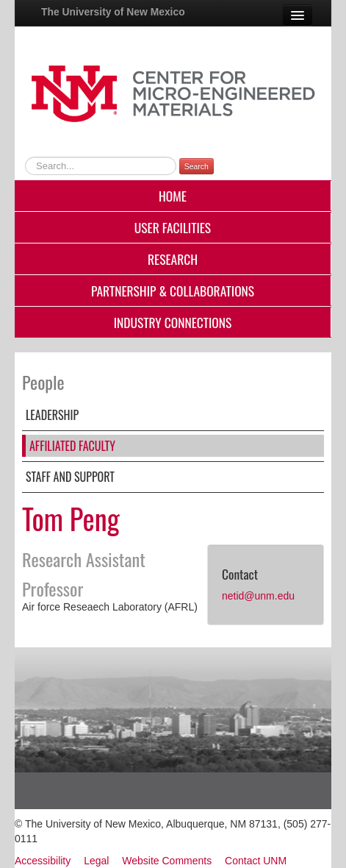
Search (197, 166)
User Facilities (173, 227)
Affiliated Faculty (72, 446)
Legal (96, 861)
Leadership (52, 415)
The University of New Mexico (113, 12)
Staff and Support (70, 477)
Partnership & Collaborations (173, 291)
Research (173, 259)
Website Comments (167, 861)
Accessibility (43, 861)
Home (173, 196)
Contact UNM (256, 861)
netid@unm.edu (258, 596)
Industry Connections (173, 322)
